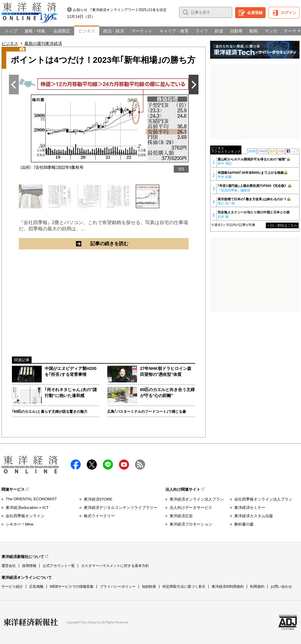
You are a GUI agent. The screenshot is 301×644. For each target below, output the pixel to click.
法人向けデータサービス (191, 508)
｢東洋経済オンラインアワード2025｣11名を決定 (128, 10)
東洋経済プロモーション (191, 524)
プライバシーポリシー (118, 587)
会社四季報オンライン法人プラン (263, 499)
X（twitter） (92, 465)
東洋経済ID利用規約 (228, 587)
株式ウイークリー (99, 516)
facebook (76, 465)
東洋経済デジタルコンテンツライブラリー (121, 508)
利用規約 (257, 587)
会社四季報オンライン (25, 516)
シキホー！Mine (20, 524)
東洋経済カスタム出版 (254, 516)
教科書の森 (244, 524)
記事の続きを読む (132, 243)
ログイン (288, 13)
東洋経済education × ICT (27, 508)
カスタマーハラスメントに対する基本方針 (115, 566)
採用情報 (29, 566)
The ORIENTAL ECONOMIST (31, 499)
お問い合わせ (281, 587)
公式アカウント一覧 (59, 566)
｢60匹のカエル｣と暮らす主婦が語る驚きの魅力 (50, 412)
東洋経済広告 (181, 516)
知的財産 (149, 587)
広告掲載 (36, 587)
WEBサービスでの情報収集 (72, 587)
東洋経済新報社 (31, 622)
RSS (140, 465)
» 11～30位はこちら (282, 225)
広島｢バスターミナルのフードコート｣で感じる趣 (147, 412)
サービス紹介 (12, 587)
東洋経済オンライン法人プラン (197, 499)
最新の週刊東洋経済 (43, 43)
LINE (108, 465)
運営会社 (9, 566)
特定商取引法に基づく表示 (184, 587)
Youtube (124, 465)
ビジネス (10, 43)
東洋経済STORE (98, 499)
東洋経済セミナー (250, 508)
